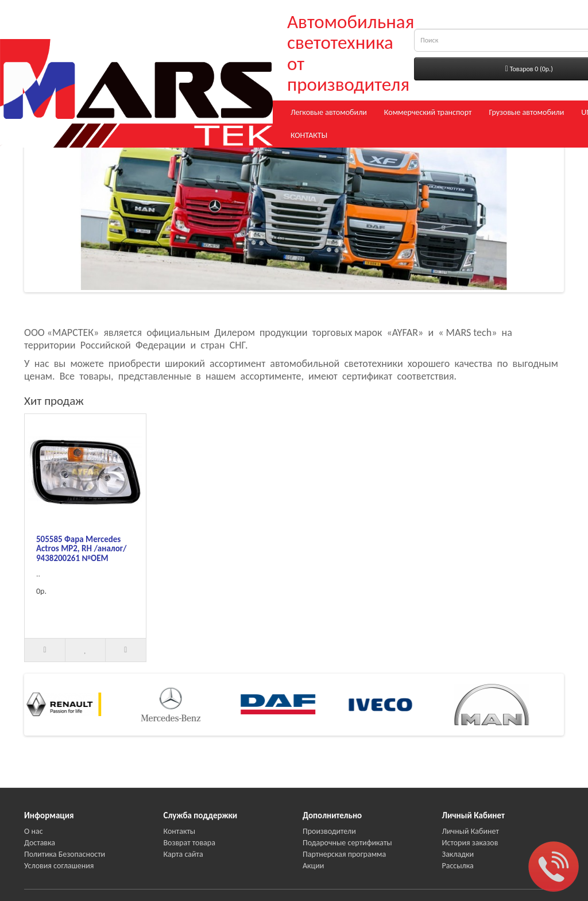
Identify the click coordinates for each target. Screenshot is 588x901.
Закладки (458, 854)
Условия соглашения (59, 866)
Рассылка (458, 866)
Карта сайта (183, 854)
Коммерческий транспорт (428, 112)
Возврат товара (189, 843)
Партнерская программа (344, 854)
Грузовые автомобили (526, 112)
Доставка (40, 843)
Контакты (180, 831)
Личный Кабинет (471, 831)
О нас (34, 831)
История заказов (470, 843)
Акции (313, 866)
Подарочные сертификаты (347, 843)
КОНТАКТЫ (309, 135)
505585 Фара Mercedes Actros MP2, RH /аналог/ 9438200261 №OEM (82, 549)
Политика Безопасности (65, 854)
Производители (329, 831)
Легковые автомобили (329, 112)
